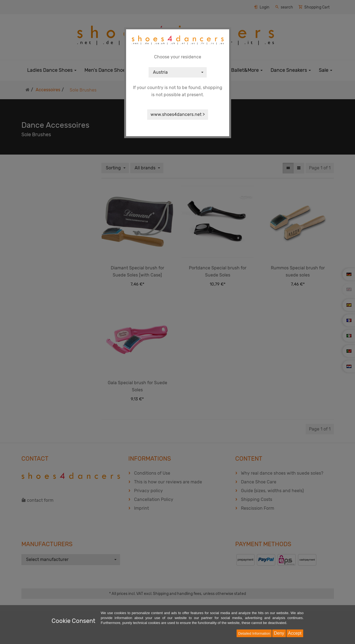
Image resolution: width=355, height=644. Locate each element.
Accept (295, 633)
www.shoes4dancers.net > (178, 114)
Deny (279, 633)
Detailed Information (254, 633)
